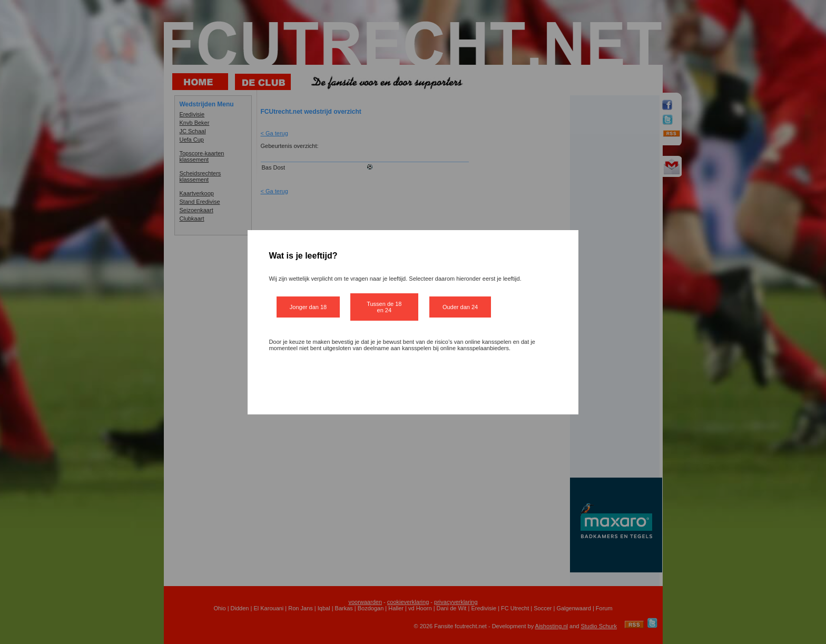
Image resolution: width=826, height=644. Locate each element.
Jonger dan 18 (308, 307)
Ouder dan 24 (460, 307)
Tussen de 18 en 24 (384, 307)
